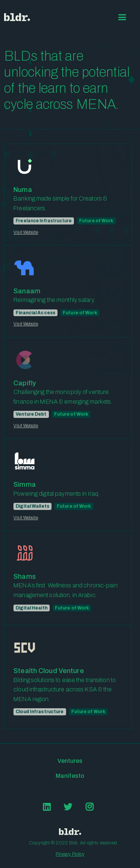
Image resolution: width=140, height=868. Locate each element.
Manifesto (70, 776)
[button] (122, 17)
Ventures (70, 761)
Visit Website (26, 232)
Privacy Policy (70, 854)
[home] (17, 17)
